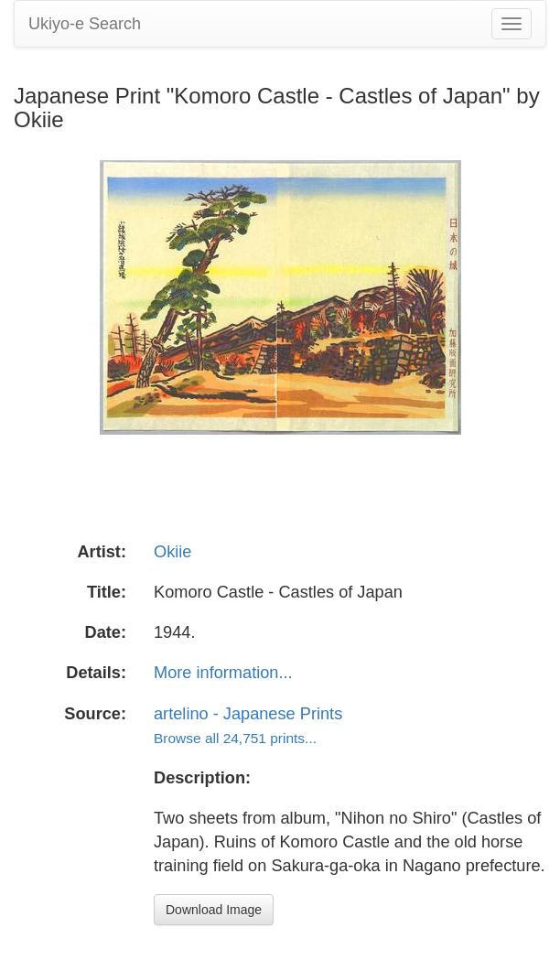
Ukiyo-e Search (85, 24)
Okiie (172, 552)
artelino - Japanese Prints (248, 714)
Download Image (214, 910)
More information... (223, 673)
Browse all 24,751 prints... (235, 738)
